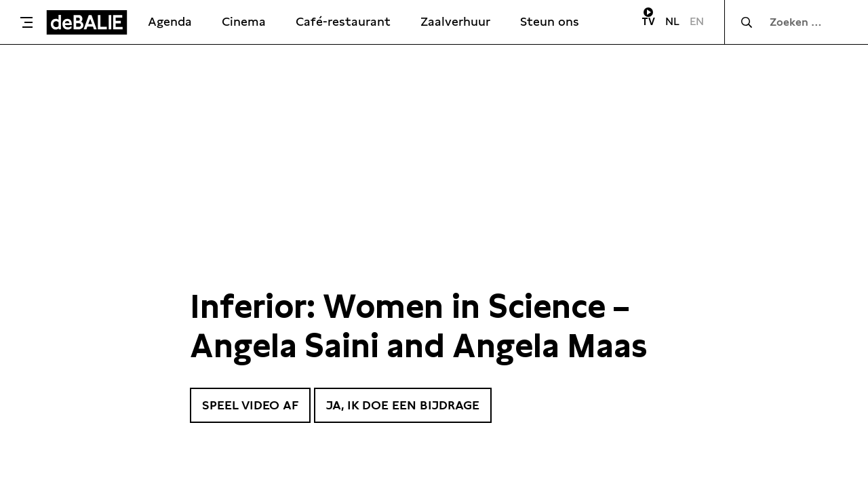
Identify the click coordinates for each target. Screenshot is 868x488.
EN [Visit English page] (697, 21)
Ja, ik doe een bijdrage (403, 405)
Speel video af (250, 405)
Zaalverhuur (455, 21)
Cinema (244, 21)
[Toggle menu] (26, 22)
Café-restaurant (343, 21)
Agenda (170, 21)
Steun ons (550, 21)
